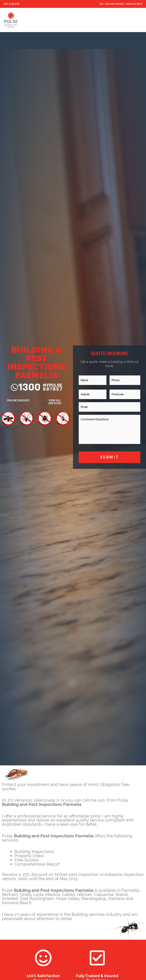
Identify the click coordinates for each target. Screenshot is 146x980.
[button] (58, 401)
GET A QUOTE (12, 4)
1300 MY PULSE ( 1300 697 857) (123, 4)
